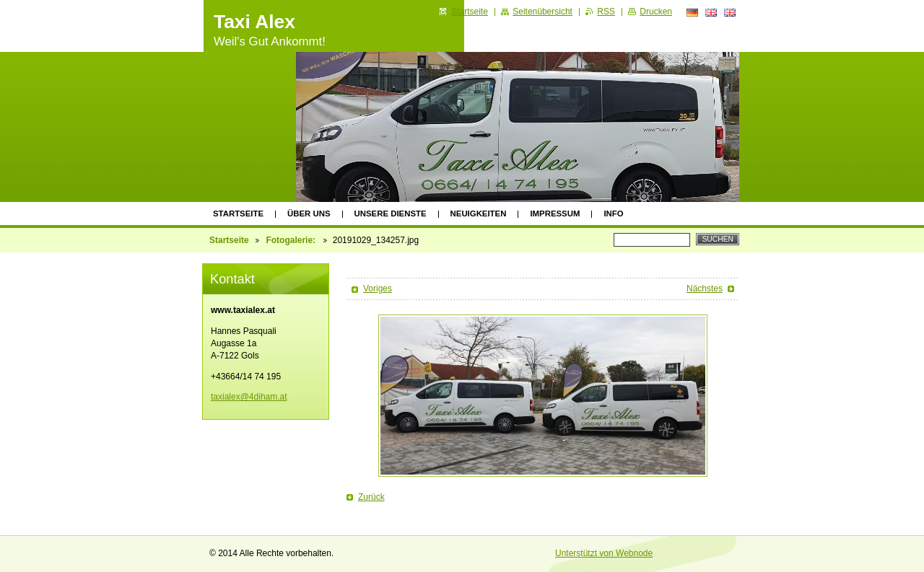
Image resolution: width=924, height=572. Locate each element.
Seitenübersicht (542, 12)
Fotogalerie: (292, 240)
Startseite (238, 214)
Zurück (371, 497)
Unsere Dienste (391, 214)
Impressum (555, 214)
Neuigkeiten (479, 214)
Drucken (656, 12)
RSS (606, 12)
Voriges (378, 289)
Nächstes (705, 289)
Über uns (309, 214)
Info (613, 214)
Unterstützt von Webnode (604, 553)
